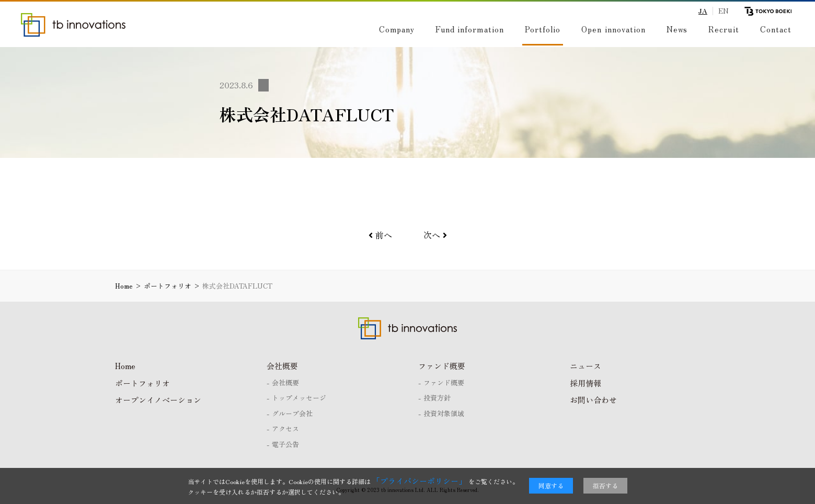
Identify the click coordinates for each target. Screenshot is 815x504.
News (677, 29)
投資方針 (437, 398)
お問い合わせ (593, 400)
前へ (380, 235)
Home (125, 366)
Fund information (466, 29)
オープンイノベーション (158, 400)
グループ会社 (292, 413)
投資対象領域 (444, 413)
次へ (435, 235)
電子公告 (285, 444)
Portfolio (541, 29)
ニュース (586, 366)
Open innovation (613, 29)
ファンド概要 (442, 366)
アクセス (285, 428)
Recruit (724, 29)
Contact (776, 29)
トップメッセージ (299, 398)
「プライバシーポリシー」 (419, 481)
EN (724, 11)
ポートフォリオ (142, 383)
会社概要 (282, 366)
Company (393, 29)
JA (703, 11)
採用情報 (586, 383)
